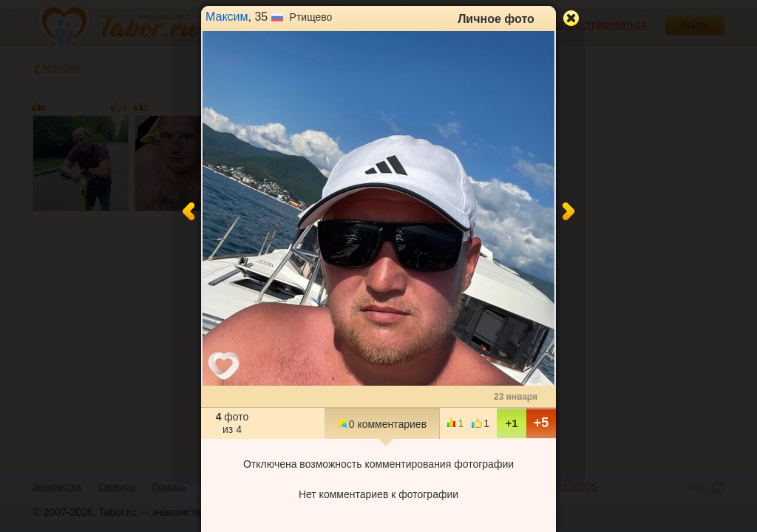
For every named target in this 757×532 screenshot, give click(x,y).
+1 (511, 423)
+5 (542, 423)
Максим (227, 17)
